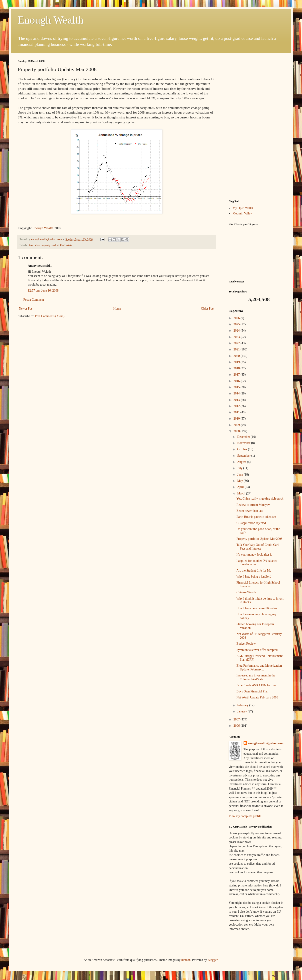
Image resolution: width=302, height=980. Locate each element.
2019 (237, 362)
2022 (237, 343)
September (244, 456)
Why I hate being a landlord (254, 577)
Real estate (66, 245)
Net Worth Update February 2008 (257, 697)
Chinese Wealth (246, 592)
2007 (237, 719)
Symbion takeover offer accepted (257, 650)
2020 (237, 356)
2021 (237, 349)
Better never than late (250, 511)
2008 (237, 431)
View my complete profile (245, 816)
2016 (237, 381)
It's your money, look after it (254, 555)
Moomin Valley (242, 213)
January (242, 711)
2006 (237, 726)
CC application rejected (251, 523)
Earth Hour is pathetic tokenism (256, 517)
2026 (237, 318)
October (243, 449)
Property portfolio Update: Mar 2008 (259, 539)
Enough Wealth (51, 20)
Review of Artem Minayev (253, 505)
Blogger (213, 960)
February (243, 705)
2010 (237, 419)
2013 (237, 400)
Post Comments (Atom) (50, 316)
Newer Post (26, 309)
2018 (237, 368)
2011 (237, 412)
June (240, 475)
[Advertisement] (256, 126)
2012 (237, 406)
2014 (237, 393)
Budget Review (246, 644)
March (242, 493)
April (241, 487)
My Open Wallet (243, 208)
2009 (237, 425)
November (244, 443)
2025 (237, 324)
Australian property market (44, 245)
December (244, 437)
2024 (237, 331)
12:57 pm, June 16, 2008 (43, 291)
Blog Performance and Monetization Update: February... (259, 668)
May (240, 481)
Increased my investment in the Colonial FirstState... (256, 677)
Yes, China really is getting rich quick (260, 499)
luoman (186, 960)
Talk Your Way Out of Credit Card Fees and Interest (258, 547)
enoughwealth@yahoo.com (266, 743)
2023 (237, 337)
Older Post (208, 309)
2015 (237, 387)
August (242, 462)
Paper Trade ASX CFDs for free (256, 685)
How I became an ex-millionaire (257, 608)
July (240, 468)
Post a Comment (34, 300)
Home (117, 309)
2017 (237, 375)
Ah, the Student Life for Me (254, 571)
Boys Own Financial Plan (252, 691)
